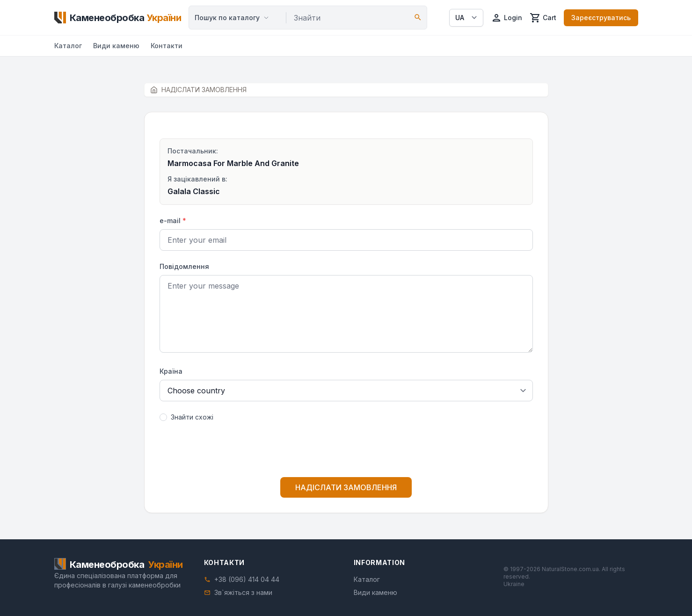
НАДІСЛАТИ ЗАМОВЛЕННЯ (346, 487)
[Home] (118, 18)
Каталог (68, 46)
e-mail (173, 221)
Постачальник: (193, 151)
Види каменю (116, 46)
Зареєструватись (601, 18)
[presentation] (346, 451)
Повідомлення (184, 266)
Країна (171, 371)
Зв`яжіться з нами (243, 592)
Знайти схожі (192, 417)
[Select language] (466, 18)
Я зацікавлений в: (197, 179)
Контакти (167, 46)
